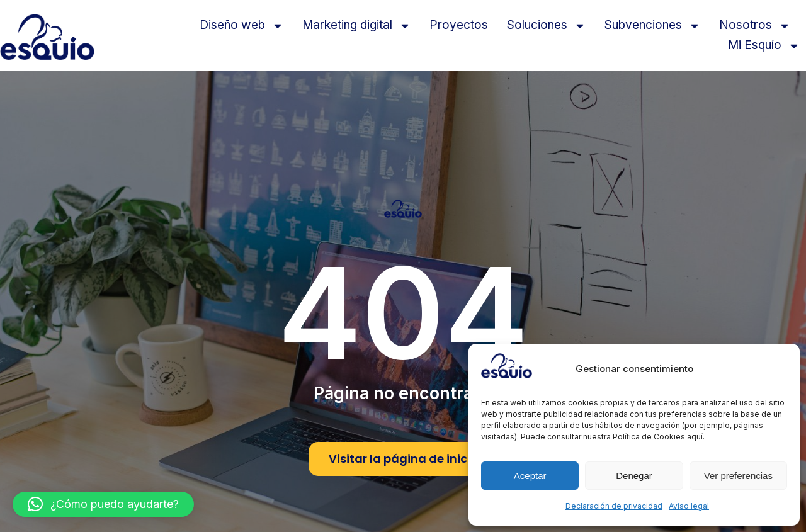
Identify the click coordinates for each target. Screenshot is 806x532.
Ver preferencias (738, 476)
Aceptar (530, 476)
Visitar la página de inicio (403, 459)
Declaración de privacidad (614, 506)
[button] (103, 504)
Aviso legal (689, 506)
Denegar (634, 476)
